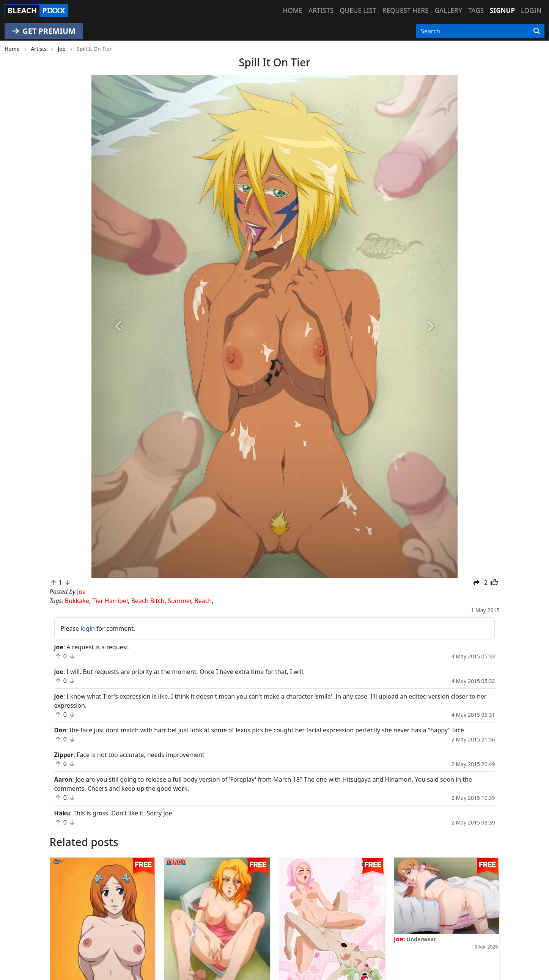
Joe (399, 939)
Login (531, 10)
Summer (179, 601)
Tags (476, 10)
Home (293, 10)
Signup (502, 10)
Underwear (421, 939)
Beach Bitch (148, 601)
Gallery (448, 10)
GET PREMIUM (44, 31)
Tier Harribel (110, 601)
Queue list (358, 10)
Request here (406, 10)
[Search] (537, 31)
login (88, 628)
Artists (321, 10)
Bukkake (77, 601)
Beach (203, 601)
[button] (119, 327)
